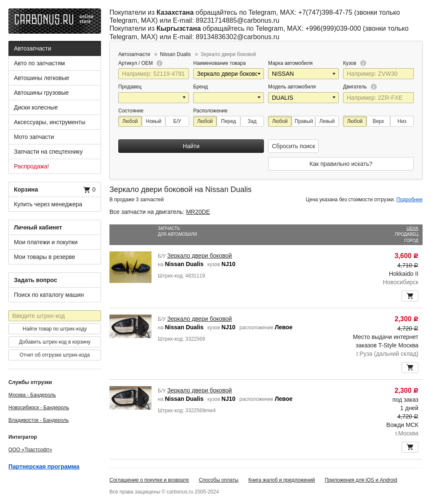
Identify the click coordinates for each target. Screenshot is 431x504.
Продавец (130, 87)
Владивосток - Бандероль (39, 420)
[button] (260, 74)
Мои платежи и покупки (46, 242)
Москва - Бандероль (32, 395)
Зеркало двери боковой (200, 256)
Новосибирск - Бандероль (39, 408)
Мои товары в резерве (45, 257)
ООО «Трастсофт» (30, 450)
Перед (228, 121)
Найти (191, 146)
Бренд (201, 87)
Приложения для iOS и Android (361, 480)
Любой (130, 121)
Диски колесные (36, 107)
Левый (327, 121)
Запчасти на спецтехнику (48, 152)
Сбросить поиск (293, 146)
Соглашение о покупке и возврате (149, 480)
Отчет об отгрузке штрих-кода (55, 355)
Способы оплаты (218, 480)
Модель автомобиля (292, 87)
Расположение (210, 111)
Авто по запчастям (39, 63)
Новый (153, 121)
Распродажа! (32, 166)
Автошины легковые (42, 78)
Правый (304, 121)
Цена (412, 228)
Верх (378, 121)
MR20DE (198, 212)
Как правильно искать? (341, 164)
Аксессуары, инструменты (50, 122)
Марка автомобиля (290, 63)
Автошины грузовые (41, 93)
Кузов (355, 63)
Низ (402, 121)
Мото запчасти (34, 137)
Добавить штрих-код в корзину (55, 342)
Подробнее (410, 200)
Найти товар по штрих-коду (55, 329)
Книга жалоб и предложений (282, 480)
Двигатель (360, 87)
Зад (252, 121)
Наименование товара (219, 63)
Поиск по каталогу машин (49, 295)
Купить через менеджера (48, 204)
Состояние (131, 111)
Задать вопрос (36, 280)
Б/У (177, 121)
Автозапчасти (32, 48)
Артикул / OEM (140, 63)
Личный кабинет (38, 227)
